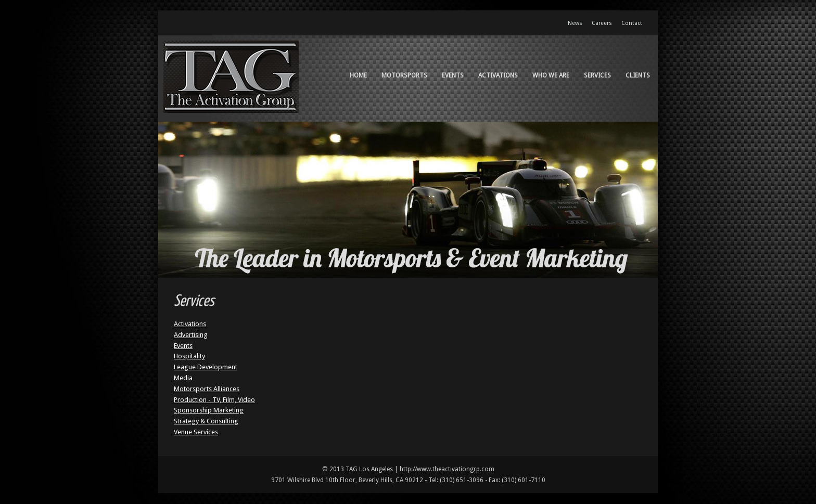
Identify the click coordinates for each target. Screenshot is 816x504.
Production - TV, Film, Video (214, 400)
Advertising (191, 335)
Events (453, 75)
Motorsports (404, 75)
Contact (632, 23)
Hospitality (189, 356)
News (575, 23)
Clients (638, 75)
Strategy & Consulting (206, 421)
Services (597, 75)
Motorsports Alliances (207, 389)
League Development (206, 367)
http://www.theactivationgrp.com (447, 469)
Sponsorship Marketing (209, 410)
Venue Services (196, 432)
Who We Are (551, 75)
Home (358, 75)
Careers (602, 23)
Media (183, 378)
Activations (498, 75)
